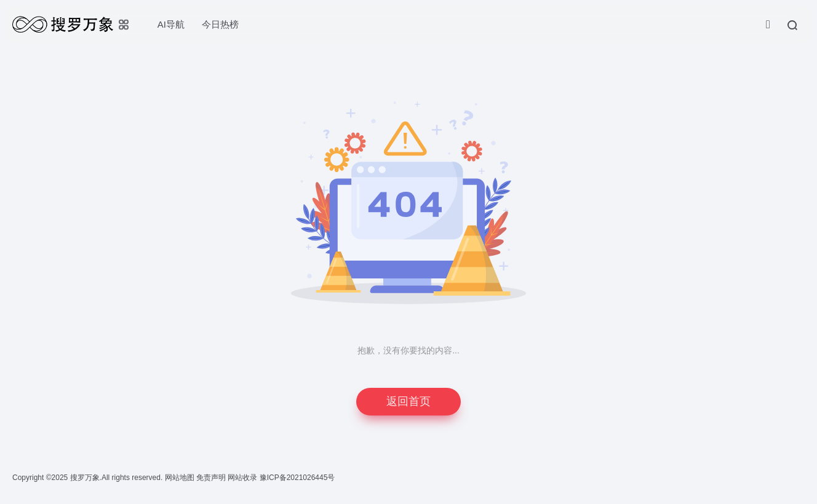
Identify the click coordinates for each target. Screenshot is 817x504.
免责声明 (212, 478)
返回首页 (408, 401)
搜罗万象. (85, 478)
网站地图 (181, 478)
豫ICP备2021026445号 (297, 478)
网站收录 (243, 478)
